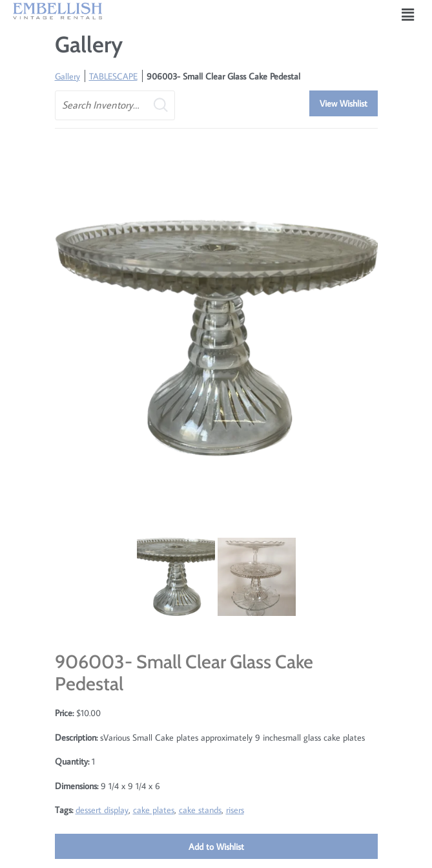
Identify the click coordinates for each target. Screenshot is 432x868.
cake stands (200, 810)
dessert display (102, 810)
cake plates (154, 810)
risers (235, 810)
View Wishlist (344, 103)
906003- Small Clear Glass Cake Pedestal (223, 76)
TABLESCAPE (113, 76)
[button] (408, 15)
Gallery (67, 76)
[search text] (115, 105)
